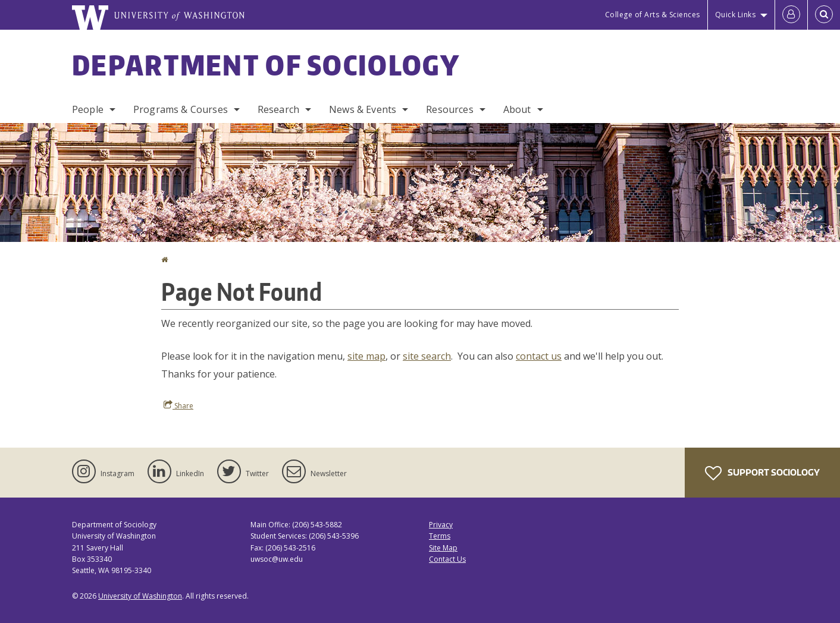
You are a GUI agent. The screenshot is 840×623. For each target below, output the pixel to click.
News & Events (363, 109)
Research (278, 109)
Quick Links (736, 15)
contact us (539, 356)
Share (178, 405)
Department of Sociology (266, 65)
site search (427, 356)
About (517, 109)
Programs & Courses (181, 109)
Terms (440, 536)
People (88, 109)
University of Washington (140, 596)
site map (366, 356)
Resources (449, 109)
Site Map (443, 548)
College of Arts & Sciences (653, 15)
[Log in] (791, 15)
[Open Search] (824, 15)
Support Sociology (762, 473)
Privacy (441, 525)
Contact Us (447, 559)
